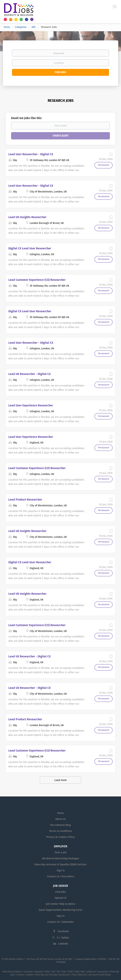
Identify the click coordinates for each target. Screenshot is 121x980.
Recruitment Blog (60, 825)
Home (7, 27)
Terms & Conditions (60, 831)
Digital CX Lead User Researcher (30, 248)
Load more (61, 780)
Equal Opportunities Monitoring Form (60, 910)
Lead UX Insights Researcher (27, 217)
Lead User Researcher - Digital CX (31, 154)
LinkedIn (63, 944)
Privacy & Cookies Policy (60, 837)
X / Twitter (63, 938)
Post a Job (61, 853)
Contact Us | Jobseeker (61, 922)
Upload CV (60, 898)
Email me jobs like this (26, 118)
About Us (60, 819)
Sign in (61, 870)
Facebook (63, 931)
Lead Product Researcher (25, 500)
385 (33, 27)
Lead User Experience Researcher (31, 405)
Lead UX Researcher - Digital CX (29, 374)
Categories (21, 27)
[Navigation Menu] (115, 6)
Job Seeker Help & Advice (61, 904)
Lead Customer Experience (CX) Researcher (37, 280)
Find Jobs (60, 72)
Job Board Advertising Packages (61, 858)
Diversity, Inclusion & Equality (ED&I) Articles (60, 864)
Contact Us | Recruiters (61, 876)
